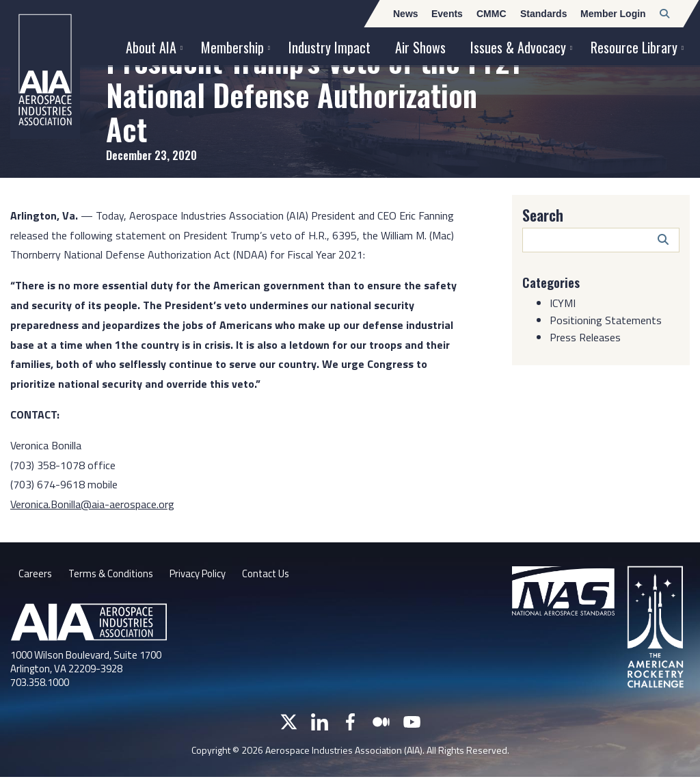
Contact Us (282, 575)
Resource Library (634, 47)
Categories (554, 282)
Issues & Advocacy (518, 47)
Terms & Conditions (115, 575)
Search (543, 215)
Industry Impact (329, 47)
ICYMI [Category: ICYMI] (563, 303)
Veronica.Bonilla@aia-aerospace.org (92, 504)
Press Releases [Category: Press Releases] (585, 337)
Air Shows (420, 47)
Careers (36, 575)
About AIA (151, 47)
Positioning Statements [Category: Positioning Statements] (606, 320)
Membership (232, 47)
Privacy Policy (208, 575)
